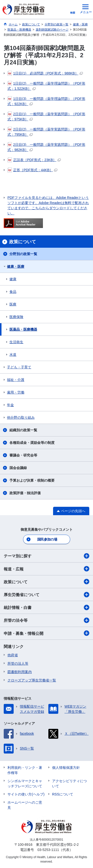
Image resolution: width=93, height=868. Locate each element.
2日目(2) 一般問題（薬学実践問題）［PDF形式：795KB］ (46, 132)
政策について (46, 582)
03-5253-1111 (48, 850)
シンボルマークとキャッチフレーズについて (25, 783)
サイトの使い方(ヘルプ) (26, 794)
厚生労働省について (46, 595)
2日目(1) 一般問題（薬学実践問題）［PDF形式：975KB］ (46, 116)
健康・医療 (16, 266)
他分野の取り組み (21, 417)
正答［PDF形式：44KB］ (32, 170)
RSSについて (63, 794)
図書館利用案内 (20, 672)
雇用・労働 (16, 392)
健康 (13, 279)
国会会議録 (18, 468)
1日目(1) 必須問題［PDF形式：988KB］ (45, 73)
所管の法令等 (46, 620)
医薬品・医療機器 (23, 329)
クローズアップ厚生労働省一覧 (32, 680)
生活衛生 (16, 342)
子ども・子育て (19, 367)
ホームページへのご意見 (25, 805)
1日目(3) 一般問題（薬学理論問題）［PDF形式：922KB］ (46, 101)
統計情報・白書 (46, 607)
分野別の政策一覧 (23, 254)
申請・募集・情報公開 (46, 633)
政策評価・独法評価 (25, 493)
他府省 (13, 655)
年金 (10, 405)
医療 (13, 304)
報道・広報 (46, 569)
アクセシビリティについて (69, 783)
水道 (13, 355)
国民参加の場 (47, 539)
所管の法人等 (18, 663)
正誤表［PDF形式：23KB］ (34, 160)
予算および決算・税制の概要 (32, 480)
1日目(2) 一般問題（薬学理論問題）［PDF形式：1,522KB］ (46, 86)
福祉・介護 (16, 380)
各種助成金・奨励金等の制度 (32, 443)
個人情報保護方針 (66, 768)
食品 (13, 292)
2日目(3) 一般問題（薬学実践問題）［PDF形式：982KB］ (46, 147)
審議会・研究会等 (23, 455)
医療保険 (16, 317)
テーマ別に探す (46, 556)
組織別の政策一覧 (23, 430)
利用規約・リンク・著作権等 (25, 770)
